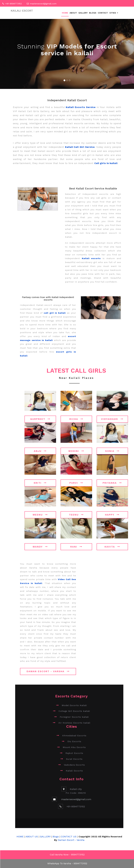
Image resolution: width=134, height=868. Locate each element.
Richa (76, 419)
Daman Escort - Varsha (48, 671)
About (73, 13)
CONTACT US (69, 837)
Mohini (76, 451)
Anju (40, 451)
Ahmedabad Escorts (74, 736)
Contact (103, 13)
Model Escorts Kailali (74, 705)
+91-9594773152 (14, 4)
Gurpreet (40, 419)
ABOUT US (32, 837)
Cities (114, 13)
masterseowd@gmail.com (43, 4)
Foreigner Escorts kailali (74, 717)
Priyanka (112, 483)
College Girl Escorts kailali (74, 711)
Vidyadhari (112, 419)
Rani (76, 547)
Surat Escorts (74, 759)
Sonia (112, 451)
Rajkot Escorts (74, 753)
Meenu (40, 515)
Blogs (93, 13)
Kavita (112, 547)
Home (65, 13)
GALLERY (45, 837)
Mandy (40, 547)
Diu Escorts (74, 741)
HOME (20, 837)
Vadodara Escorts (74, 765)
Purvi (76, 483)
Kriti (40, 483)
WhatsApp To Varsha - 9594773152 (67, 863)
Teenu (76, 515)
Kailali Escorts (74, 771)
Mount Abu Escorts (74, 747)
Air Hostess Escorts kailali (74, 723)
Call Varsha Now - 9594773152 (67, 855)
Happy (112, 515)
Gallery (83, 13)
